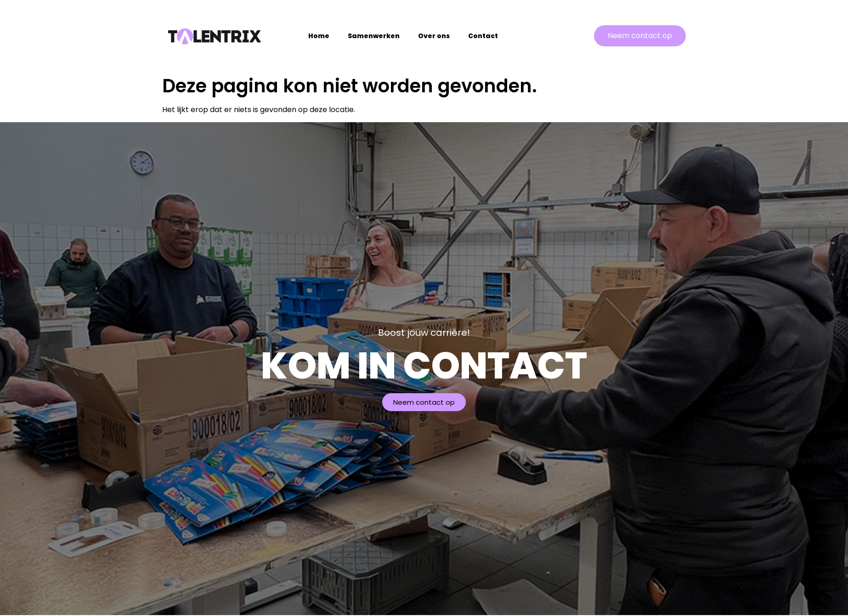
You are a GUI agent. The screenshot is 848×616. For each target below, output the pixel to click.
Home (319, 36)
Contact (483, 36)
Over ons (434, 36)
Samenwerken (374, 36)
